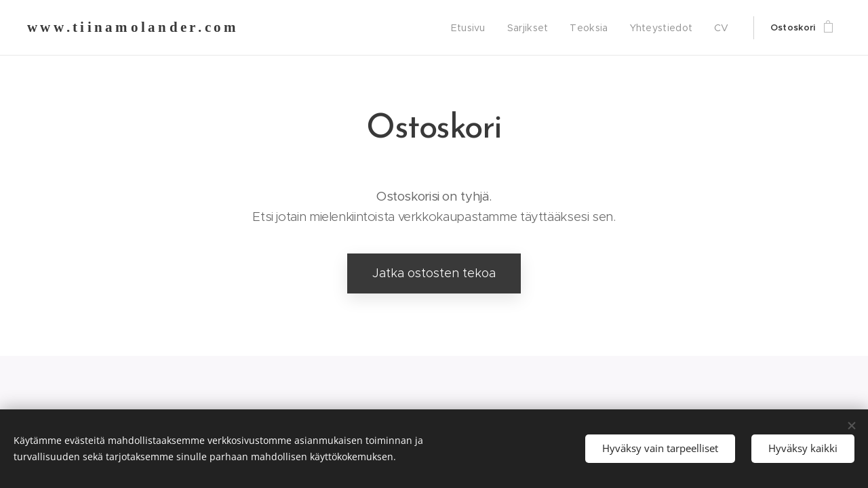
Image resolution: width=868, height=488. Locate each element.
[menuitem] (479, 28)
